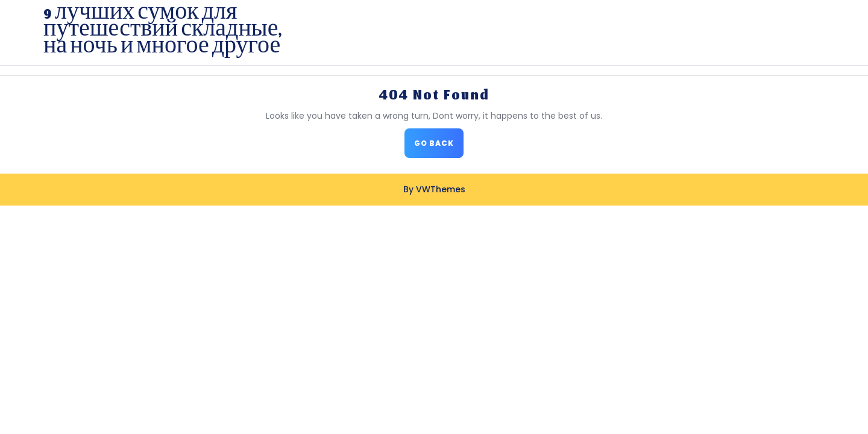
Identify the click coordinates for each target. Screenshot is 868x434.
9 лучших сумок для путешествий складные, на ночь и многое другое (162, 33)
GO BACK (439, 147)
